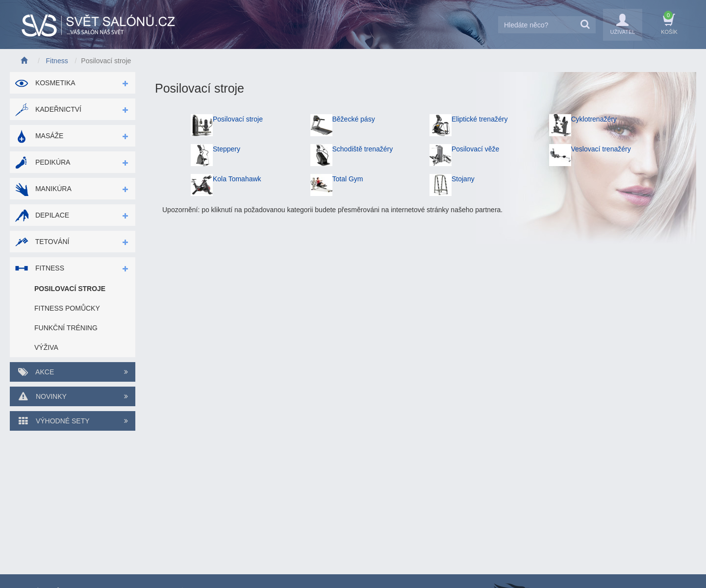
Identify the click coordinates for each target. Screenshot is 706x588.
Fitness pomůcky (67, 308)
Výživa (46, 347)
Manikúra (43, 189)
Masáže (39, 136)
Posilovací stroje (70, 289)
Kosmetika (45, 83)
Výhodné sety (73, 421)
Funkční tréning (66, 328)
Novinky (73, 396)
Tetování (42, 242)
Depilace (42, 215)
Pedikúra (42, 162)
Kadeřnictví (48, 109)
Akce (73, 372)
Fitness (39, 268)
